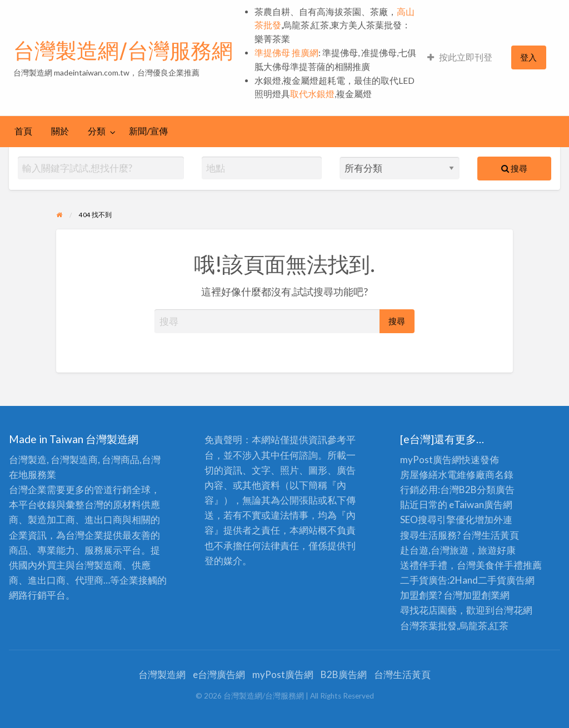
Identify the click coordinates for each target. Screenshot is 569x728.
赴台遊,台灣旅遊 (434, 550)
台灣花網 (513, 610)
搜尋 (514, 168)
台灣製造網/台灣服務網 (123, 51)
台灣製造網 (162, 674)
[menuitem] (460, 57)
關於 (60, 131)
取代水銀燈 (312, 94)
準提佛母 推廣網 (286, 53)
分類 (97, 131)
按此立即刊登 (460, 57)
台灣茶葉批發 (428, 626)
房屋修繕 (419, 475)
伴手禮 (509, 565)
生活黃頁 (500, 535)
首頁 (23, 131)
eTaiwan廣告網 (481, 504)
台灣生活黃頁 (402, 674)
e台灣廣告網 (219, 674)
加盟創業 (481, 595)
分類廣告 (496, 489)
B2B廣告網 (344, 674)
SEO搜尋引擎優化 (437, 519)
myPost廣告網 (431, 460)
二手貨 (492, 580)
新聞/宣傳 (148, 131)
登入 (528, 57)
